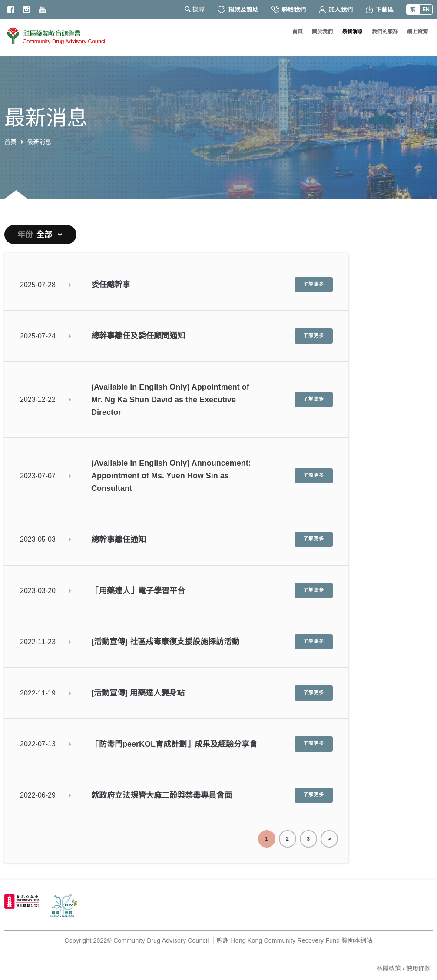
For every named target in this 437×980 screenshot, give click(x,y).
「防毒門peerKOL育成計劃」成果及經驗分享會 (174, 744)
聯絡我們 (289, 10)
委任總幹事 (111, 285)
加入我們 (336, 10)
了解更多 (314, 285)
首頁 (10, 142)
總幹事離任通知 (119, 540)
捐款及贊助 (238, 10)
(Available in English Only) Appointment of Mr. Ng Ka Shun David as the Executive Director (170, 400)
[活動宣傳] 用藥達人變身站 (138, 693)
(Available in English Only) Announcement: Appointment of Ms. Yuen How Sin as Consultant (171, 476)
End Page (329, 839)
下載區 (380, 10)
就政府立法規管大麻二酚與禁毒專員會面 (162, 795)
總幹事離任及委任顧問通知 (138, 336)
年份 (25, 235)
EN (426, 10)
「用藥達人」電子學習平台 (138, 591)
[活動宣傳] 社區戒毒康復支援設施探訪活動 (165, 642)
